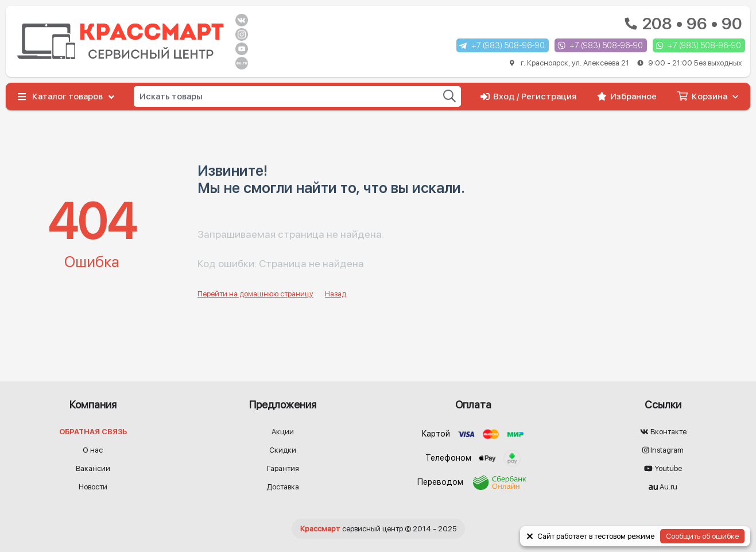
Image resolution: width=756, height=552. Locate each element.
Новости (93, 487)
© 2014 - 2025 (378, 529)
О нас (93, 450)
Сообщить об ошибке (702, 536)
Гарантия (283, 468)
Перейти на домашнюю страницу (255, 294)
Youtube (663, 468)
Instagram (663, 450)
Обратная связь (93, 432)
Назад (336, 294)
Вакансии (93, 468)
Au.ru (663, 487)
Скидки (283, 450)
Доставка (283, 487)
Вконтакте (663, 432)
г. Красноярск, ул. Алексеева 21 (626, 63)
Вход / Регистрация (528, 96)
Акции (283, 432)
